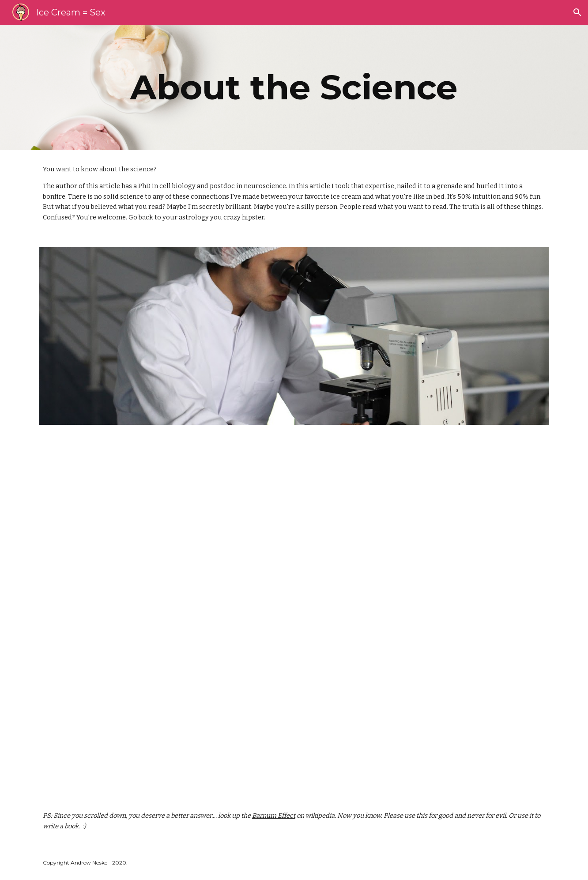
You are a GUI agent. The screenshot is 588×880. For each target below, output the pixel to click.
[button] (577, 12)
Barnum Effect (274, 816)
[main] (294, 87)
